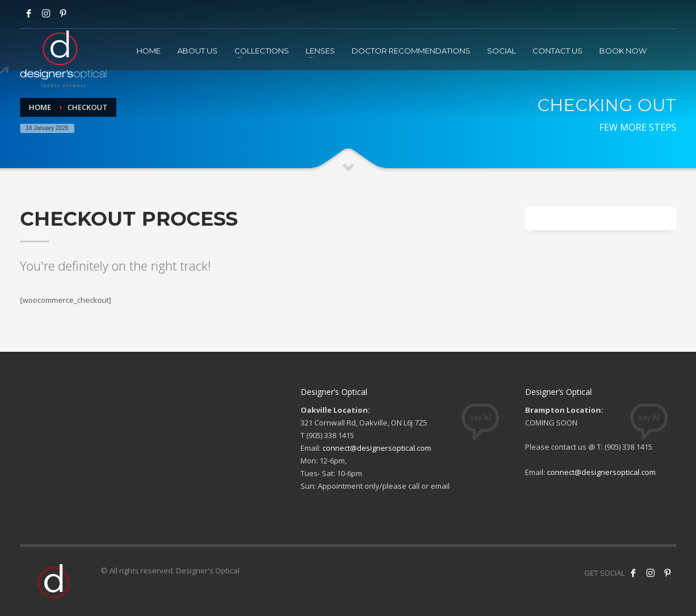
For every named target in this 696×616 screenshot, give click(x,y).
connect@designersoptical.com (377, 448)
